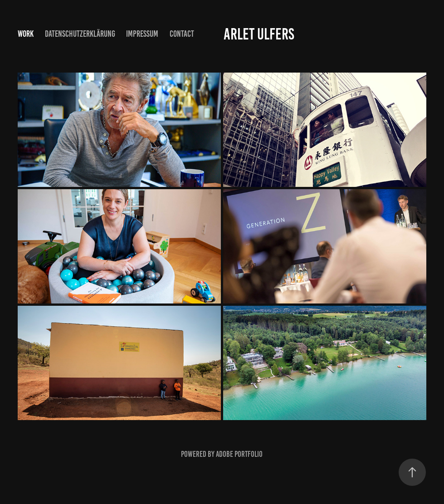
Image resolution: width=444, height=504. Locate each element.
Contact (182, 34)
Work (26, 34)
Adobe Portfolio (239, 454)
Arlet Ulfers (259, 34)
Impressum (142, 34)
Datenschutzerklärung (80, 34)
